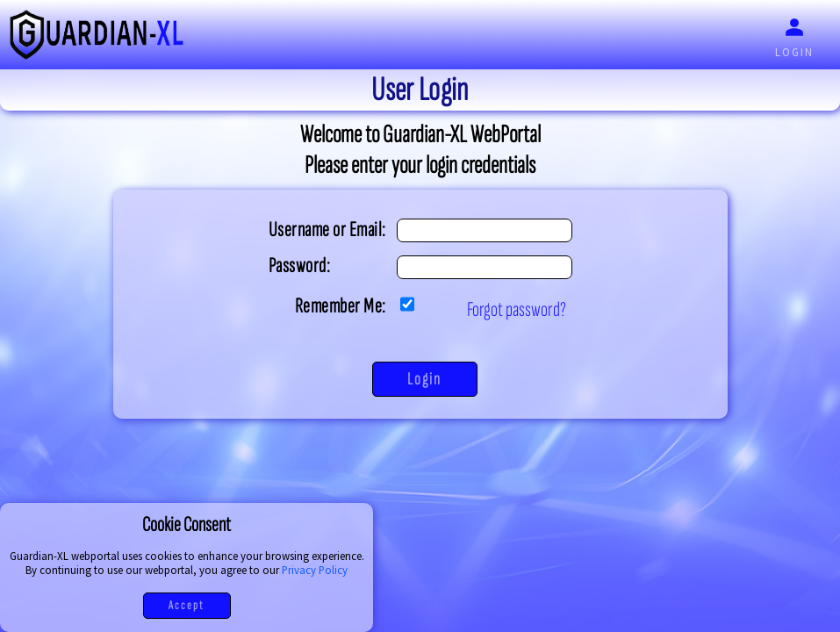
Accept (187, 606)
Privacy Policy (315, 570)
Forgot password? (517, 309)
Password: (300, 266)
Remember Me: (341, 306)
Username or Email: (327, 230)
